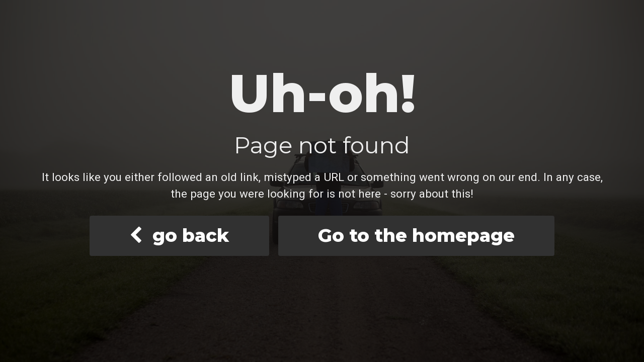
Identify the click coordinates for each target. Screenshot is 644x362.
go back (179, 235)
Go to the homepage (416, 235)
